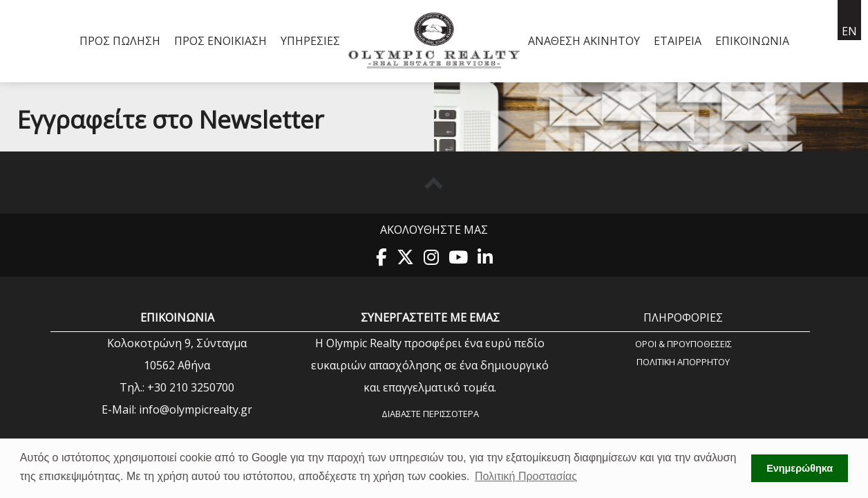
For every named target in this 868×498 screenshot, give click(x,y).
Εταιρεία (678, 41)
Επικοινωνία (752, 41)
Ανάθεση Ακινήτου (584, 41)
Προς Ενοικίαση (220, 41)
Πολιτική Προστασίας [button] (526, 476)
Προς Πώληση (120, 41)
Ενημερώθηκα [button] (800, 468)
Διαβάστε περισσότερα (430, 414)
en (849, 31)
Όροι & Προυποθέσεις (683, 343)
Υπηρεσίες (310, 41)
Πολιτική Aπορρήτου (683, 361)
